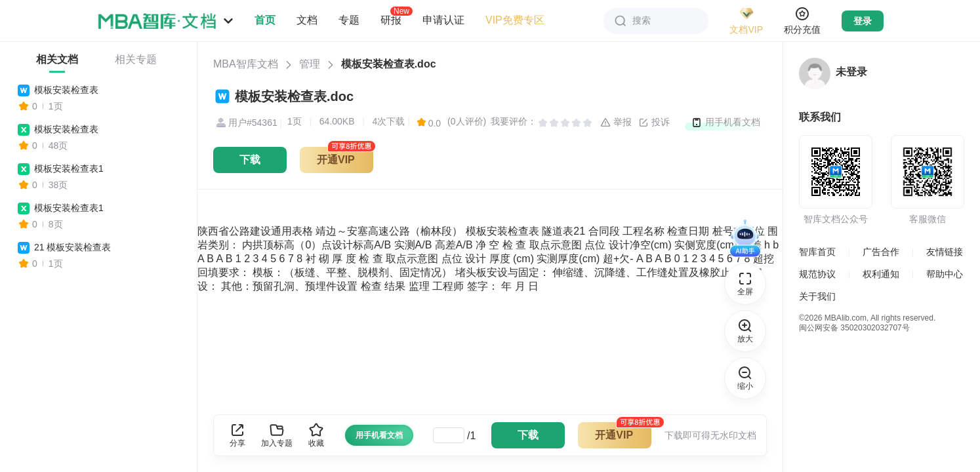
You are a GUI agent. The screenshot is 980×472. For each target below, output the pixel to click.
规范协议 (817, 274)
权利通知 (881, 274)
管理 (310, 64)
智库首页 (817, 252)
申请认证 (443, 20)
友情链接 (945, 252)
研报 (391, 20)
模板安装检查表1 (69, 168)
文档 (307, 20)
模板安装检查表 (66, 90)
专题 (349, 20)
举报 (616, 123)
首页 (265, 20)
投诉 (654, 123)
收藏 (316, 435)
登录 (863, 21)
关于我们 (817, 296)
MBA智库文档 (246, 64)
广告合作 (881, 252)
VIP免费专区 (515, 20)
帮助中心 (945, 274)
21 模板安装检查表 (72, 247)
